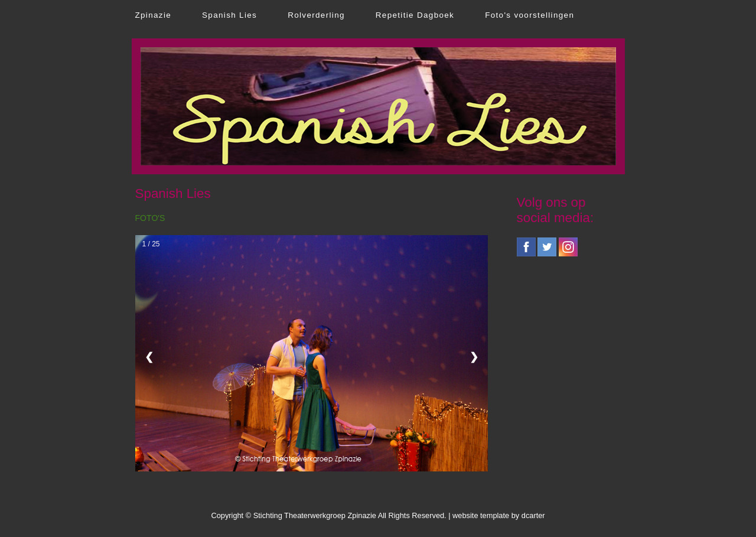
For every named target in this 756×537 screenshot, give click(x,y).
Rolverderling (316, 15)
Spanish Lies (229, 15)
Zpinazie (154, 15)
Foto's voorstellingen (529, 15)
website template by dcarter (498, 515)
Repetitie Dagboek (415, 15)
